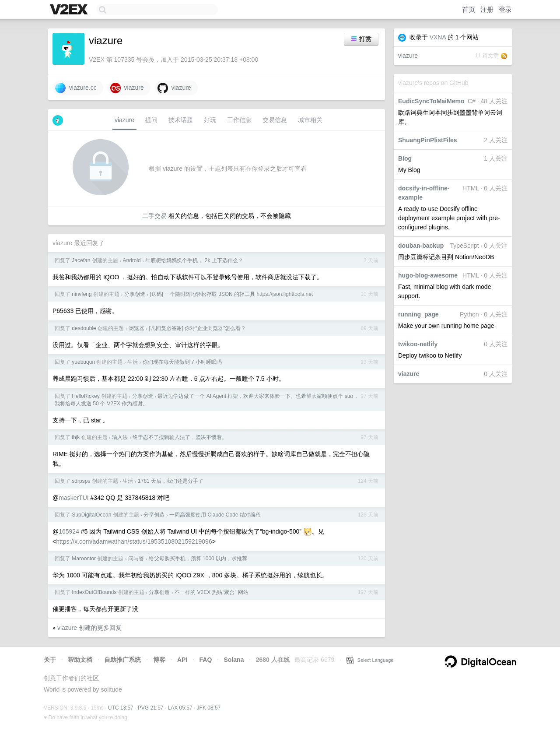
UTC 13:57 (121, 708)
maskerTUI (73, 498)
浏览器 (136, 328)
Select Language (370, 660)
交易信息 (275, 120)
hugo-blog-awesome (428, 275)
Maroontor (84, 559)
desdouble (84, 328)
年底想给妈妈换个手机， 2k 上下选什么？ (194, 260)
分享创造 (135, 294)
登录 (505, 9)
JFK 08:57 (209, 708)
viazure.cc (76, 88)
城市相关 (310, 120)
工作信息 (239, 120)
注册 (487, 9)
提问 (151, 120)
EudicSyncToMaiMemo (431, 101)
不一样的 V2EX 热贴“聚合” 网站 (212, 592)
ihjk (76, 437)
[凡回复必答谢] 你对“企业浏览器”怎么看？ (197, 328)
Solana (234, 660)
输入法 (120, 437)
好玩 (210, 120)
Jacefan (81, 260)
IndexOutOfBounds (94, 592)
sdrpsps (81, 481)
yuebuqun (83, 362)
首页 (469, 9)
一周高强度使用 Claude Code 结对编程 (215, 515)
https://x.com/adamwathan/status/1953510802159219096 (134, 541)
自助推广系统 (122, 660)
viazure (408, 56)
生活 (133, 362)
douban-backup (421, 246)
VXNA (438, 37)
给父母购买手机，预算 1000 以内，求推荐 (198, 559)
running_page (418, 314)
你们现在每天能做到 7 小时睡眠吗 (182, 362)
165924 (69, 531)
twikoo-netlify (418, 344)
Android (131, 260)
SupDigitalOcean (91, 515)
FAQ (206, 660)
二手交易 (154, 216)
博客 (159, 660)
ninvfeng (82, 294)
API (182, 660)
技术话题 (181, 120)
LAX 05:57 (180, 708)
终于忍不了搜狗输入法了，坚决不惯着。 (180, 437)
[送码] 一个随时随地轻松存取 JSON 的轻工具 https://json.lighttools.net (231, 294)
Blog (405, 158)
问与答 (136, 559)
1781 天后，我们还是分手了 (171, 481)
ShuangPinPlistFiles (428, 140)
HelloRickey (86, 396)
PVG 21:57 (151, 708)
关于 (50, 660)
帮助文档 (80, 660)
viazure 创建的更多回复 (89, 628)
